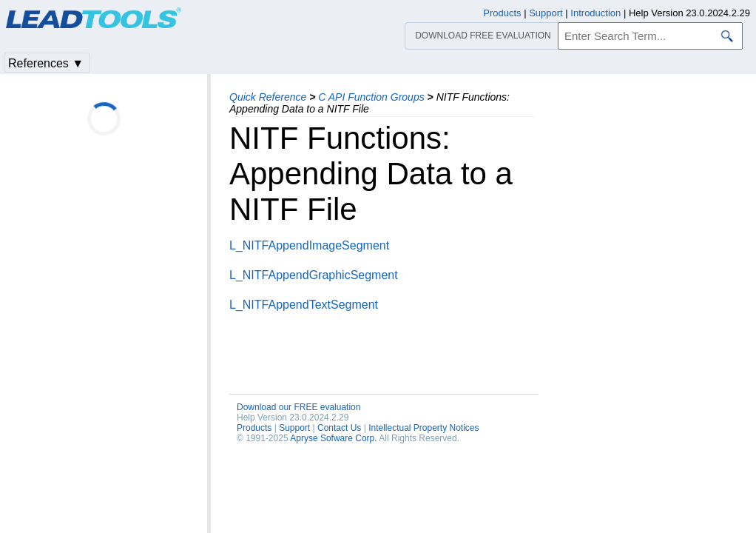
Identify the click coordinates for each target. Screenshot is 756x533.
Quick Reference (268, 97)
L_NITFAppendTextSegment (304, 305)
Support (294, 428)
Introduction (595, 13)
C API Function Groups (371, 97)
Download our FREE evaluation (298, 407)
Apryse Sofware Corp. (333, 438)
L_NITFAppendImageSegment (309, 245)
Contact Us (339, 428)
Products (254, 428)
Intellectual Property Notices (423, 428)
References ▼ (46, 63)
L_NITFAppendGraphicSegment (314, 275)
